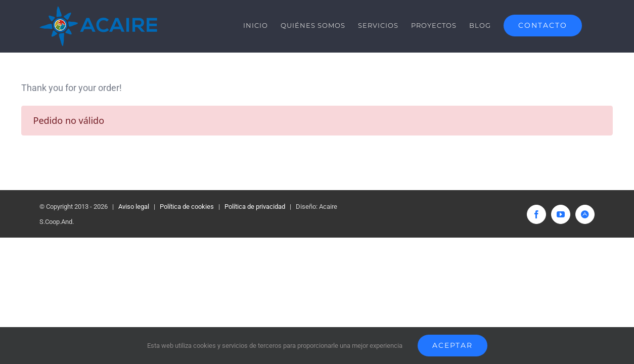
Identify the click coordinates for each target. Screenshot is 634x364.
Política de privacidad (255, 207)
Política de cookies (187, 207)
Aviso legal (134, 207)
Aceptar (452, 345)
